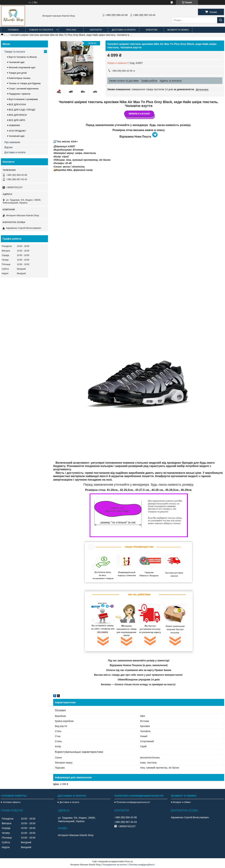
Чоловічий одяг (17, 62)
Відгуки (8, 147)
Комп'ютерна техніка (20, 78)
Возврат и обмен (178, 30)
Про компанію (12, 142)
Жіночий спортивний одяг (22, 67)
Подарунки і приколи (20, 94)
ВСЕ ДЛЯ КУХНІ (17, 104)
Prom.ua (129, 862)
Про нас (71, 30)
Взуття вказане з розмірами (23, 99)
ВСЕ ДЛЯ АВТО (17, 120)
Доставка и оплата (124, 30)
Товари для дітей (18, 73)
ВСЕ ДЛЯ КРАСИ (18, 115)
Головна (13, 30)
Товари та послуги (41, 30)
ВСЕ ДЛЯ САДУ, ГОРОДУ (22, 110)
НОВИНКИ (14, 125)
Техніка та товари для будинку (25, 83)
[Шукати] (221, 20)
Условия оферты (12, 802)
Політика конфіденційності (142, 865)
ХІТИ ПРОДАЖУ (17, 131)
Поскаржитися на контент (115, 865)
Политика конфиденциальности (133, 802)
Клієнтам (151, 30)
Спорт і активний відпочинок (24, 89)
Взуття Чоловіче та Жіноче (23, 57)
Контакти (96, 30)
